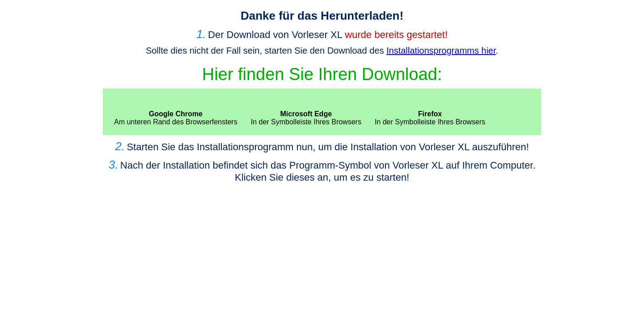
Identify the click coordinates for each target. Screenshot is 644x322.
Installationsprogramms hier (441, 51)
